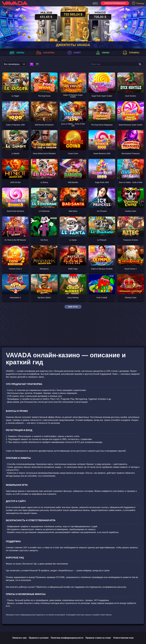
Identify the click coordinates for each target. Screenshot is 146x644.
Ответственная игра (123, 638)
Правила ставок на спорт (98, 638)
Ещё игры (73, 307)
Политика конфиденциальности (67, 638)
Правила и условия (39, 638)
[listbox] (15, 64)
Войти (95, 3)
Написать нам (19, 638)
